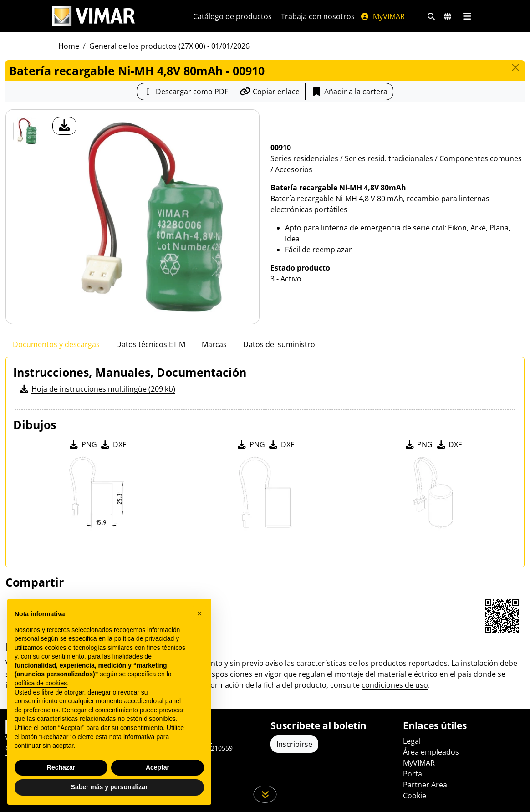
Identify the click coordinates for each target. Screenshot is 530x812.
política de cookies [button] (41, 683)
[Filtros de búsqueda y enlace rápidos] (431, 16)
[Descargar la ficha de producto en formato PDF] (185, 92)
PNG (83, 444)
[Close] (515, 67)
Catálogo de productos (232, 16)
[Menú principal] (467, 16)
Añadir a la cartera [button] (349, 92)
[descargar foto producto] (64, 126)
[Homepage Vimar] (93, 16)
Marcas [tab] (214, 344)
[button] (199, 614)
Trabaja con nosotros (318, 16)
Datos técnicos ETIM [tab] (151, 344)
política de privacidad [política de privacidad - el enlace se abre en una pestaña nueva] (144, 638)
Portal (413, 774)
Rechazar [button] (61, 767)
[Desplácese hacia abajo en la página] (265, 794)
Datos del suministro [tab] (279, 344)
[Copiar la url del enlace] (270, 92)
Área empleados (431, 752)
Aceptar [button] (158, 767)
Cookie (415, 796)
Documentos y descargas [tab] (56, 344)
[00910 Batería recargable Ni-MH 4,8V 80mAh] (27, 131)
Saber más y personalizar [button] (110, 787)
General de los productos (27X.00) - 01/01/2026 (169, 46)
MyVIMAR (382, 16)
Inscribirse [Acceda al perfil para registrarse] (294, 744)
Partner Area (425, 785)
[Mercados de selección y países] (448, 16)
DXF (113, 444)
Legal (412, 741)
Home (69, 46)
